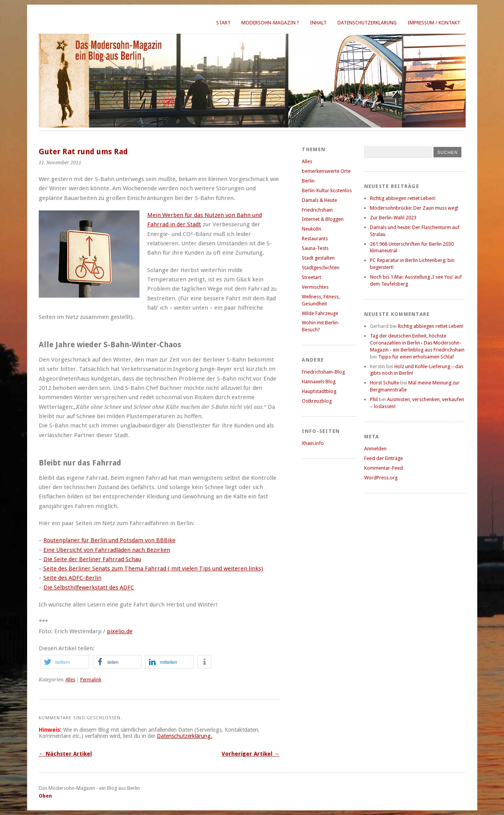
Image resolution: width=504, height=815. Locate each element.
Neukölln (311, 229)
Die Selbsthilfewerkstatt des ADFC (89, 588)
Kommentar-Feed (384, 468)
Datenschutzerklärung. (185, 736)
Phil (374, 399)
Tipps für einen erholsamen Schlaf (416, 357)
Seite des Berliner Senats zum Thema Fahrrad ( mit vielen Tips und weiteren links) (153, 569)
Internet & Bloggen (323, 219)
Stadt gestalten (318, 258)
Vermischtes (315, 287)
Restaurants (315, 239)
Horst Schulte (384, 383)
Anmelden (375, 449)
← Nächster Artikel (65, 754)
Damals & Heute (319, 200)
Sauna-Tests (315, 248)
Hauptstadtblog (319, 391)
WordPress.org (381, 478)
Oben (45, 796)
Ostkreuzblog (317, 401)
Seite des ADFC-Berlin (72, 578)
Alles (70, 680)
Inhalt (318, 23)
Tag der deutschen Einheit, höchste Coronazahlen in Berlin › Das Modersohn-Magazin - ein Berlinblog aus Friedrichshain (417, 343)
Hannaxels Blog (319, 382)
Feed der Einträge (384, 458)
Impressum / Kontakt (434, 23)
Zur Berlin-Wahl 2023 (393, 218)
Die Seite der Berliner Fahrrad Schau (92, 559)
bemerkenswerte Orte (326, 171)
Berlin (308, 181)
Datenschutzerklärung (367, 23)
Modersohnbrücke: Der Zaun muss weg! (414, 208)
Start (223, 23)
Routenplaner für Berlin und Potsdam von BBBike (109, 540)
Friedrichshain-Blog (323, 372)
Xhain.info (313, 443)
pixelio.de (120, 631)
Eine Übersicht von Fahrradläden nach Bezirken (107, 550)
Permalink (91, 680)
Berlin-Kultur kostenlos (327, 190)
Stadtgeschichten (321, 268)
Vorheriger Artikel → (250, 754)
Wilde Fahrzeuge (320, 313)
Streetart (311, 277)
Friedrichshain (317, 210)
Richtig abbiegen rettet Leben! (403, 198)
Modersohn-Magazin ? (270, 23)
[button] (65, 662)
